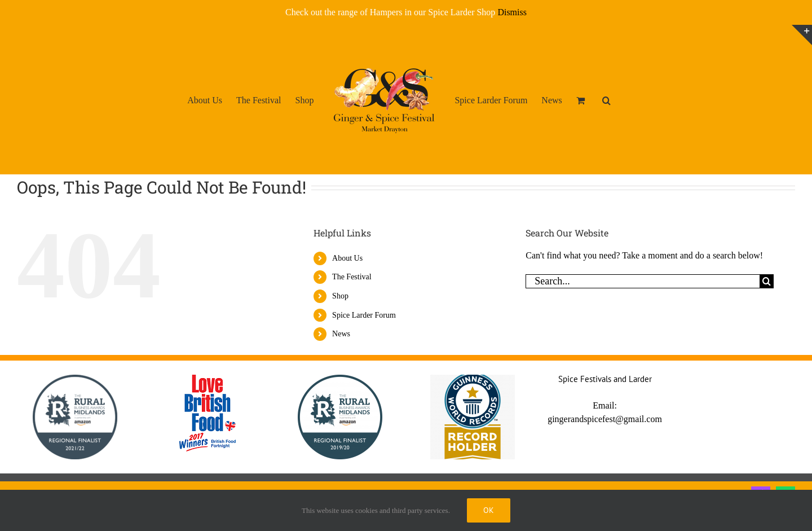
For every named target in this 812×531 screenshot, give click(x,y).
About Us (347, 258)
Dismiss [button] (512, 12)
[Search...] (643, 281)
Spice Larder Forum (364, 315)
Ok (489, 510)
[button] (606, 100)
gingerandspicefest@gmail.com (605, 419)
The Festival (352, 277)
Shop (340, 296)
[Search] (767, 281)
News (341, 334)
